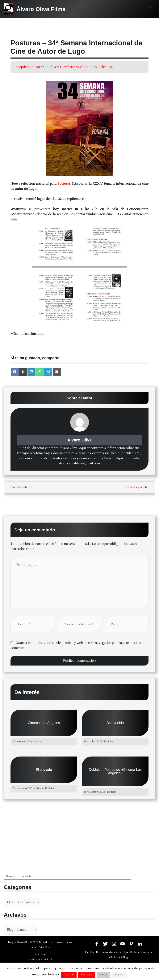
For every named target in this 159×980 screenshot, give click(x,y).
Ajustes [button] (103, 975)
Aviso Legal (41, 954)
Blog (125, 958)
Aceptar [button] (69, 975)
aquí (40, 334)
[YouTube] (123, 944)
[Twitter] (105, 944)
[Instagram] (114, 944)
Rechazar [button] (87, 975)
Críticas (40, 788)
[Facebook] (97, 944)
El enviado (44, 770)
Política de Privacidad (41, 960)
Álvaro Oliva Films (43, 9)
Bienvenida (115, 723)
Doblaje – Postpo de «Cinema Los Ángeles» (115, 771)
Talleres (115, 958)
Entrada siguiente (138, 487)
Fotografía (146, 952)
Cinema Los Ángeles (44, 723)
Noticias (78, 67)
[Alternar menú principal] (151, 9)
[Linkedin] (140, 944)
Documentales (105, 952)
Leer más (119, 975)
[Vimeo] (131, 944)
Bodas (134, 952)
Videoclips (122, 952)
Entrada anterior (20, 487)
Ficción (89, 952)
